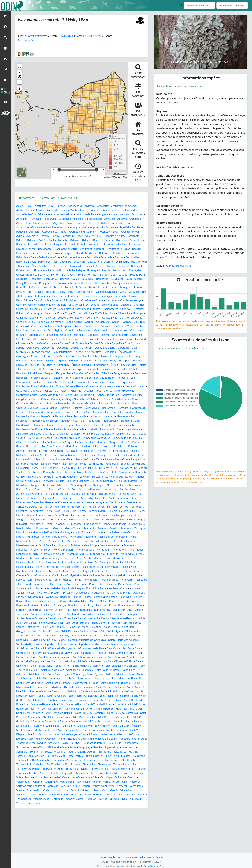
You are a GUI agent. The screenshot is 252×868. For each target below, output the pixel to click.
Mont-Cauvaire (64, 576)
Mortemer (72, 584)
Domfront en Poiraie (67, 356)
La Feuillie (139, 464)
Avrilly (81, 236)
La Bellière (84, 451)
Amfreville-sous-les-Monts (65, 210)
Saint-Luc (95, 709)
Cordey (123, 331)
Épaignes (133, 369)
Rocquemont (60, 631)
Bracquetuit (35, 292)
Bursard (124, 296)
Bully (114, 296)
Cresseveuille (126, 339)
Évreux (94, 378)
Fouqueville (67, 395)
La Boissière (116, 451)
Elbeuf (33, 369)
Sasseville (75, 782)
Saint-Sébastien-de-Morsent (34, 769)
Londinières (24, 541)
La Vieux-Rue (135, 485)
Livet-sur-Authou (127, 537)
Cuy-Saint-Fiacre (36, 352)
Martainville (102, 554)
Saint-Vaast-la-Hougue (56, 773)
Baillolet (120, 240)
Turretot (85, 816)
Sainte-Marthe (52, 674)
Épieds (20, 374)
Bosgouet (34, 283)
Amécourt (108, 206)
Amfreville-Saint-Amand (31, 210)
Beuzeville (50, 266)
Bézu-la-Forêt (114, 266)
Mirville (132, 571)
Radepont (130, 623)
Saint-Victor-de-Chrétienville (119, 773)
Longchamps (41, 541)
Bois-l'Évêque (75, 275)
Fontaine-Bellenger (28, 391)
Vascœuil (113, 825)
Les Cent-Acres (136, 515)
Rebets (22, 627)
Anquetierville (107, 219)
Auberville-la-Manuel (45, 227)
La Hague (92, 468)
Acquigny (42, 206)
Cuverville (118, 348)
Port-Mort (97, 619)
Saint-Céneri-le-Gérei (57, 657)
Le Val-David (80, 533)
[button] (19, 77)
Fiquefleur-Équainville (91, 386)
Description (165, 86)
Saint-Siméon (62, 769)
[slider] (59, 170)
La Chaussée (24, 460)
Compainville (102, 326)
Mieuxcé (105, 571)
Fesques (51, 386)
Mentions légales (156, 857)
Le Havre (47, 498)
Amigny (89, 210)
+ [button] (20, 73)
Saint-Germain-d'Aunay (44, 687)
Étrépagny (39, 378)
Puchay (39, 623)
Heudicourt (110, 434)
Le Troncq (47, 533)
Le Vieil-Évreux (127, 533)
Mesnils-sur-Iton (124, 567)
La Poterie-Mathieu (82, 481)
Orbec (22, 601)
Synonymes (199, 86)
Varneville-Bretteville (92, 825)
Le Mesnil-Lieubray (50, 502)
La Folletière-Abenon (29, 468)
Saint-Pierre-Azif (83, 747)
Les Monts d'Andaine (99, 520)
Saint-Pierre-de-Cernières (44, 752)
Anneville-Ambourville (54, 219)
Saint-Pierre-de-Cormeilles (79, 752)
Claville (63, 322)
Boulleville (120, 283)
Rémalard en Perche (42, 627)
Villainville (138, 833)
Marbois (46, 554)
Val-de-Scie (42, 820)
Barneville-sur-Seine (96, 245)
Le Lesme (61, 498)
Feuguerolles (67, 386)
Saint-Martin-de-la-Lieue (118, 722)
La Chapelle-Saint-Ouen (102, 455)
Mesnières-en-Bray (49, 567)
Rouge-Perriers (99, 636)
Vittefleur (58, 842)
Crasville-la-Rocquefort (101, 339)
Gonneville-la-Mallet (90, 408)
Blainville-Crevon (76, 270)
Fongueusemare (131, 386)
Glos (136, 404)
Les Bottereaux (114, 515)
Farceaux (136, 378)
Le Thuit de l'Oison (115, 528)
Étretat (53, 378)
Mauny (107, 558)
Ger (92, 404)
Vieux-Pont (122, 833)
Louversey (23, 545)
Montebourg (83, 576)
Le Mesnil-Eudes (101, 498)
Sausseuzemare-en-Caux (53, 786)
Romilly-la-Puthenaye (124, 631)
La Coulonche (57, 460)
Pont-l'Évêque (125, 614)
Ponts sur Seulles (67, 619)
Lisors (82, 537)
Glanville (113, 404)
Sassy (87, 782)
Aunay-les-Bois (98, 227)
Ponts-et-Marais (44, 619)
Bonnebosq (72, 279)
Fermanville (94, 382)
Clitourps (116, 322)
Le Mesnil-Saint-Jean (78, 502)
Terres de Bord (66, 795)
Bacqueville (105, 236)
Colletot (39, 326)
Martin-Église (38, 558)
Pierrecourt (67, 610)
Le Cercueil (60, 494)
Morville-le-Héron (105, 584)
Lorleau (139, 541)
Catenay (90, 309)
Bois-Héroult (56, 275)
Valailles (98, 816)
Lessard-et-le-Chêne (90, 524)
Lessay (109, 524)
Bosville (80, 283)
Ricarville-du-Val (102, 627)
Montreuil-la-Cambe (38, 580)
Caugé (102, 309)
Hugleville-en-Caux (78, 442)
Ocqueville (111, 597)
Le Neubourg (54, 507)
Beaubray (78, 249)
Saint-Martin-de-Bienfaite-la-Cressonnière (73, 722)
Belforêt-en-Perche (67, 258)
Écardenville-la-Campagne (79, 365)
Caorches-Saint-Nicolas (132, 305)
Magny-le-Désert (76, 545)
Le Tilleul (135, 528)
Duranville (61, 361)
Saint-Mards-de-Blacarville (113, 713)
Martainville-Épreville (126, 554)
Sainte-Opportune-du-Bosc (80, 674)
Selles (98, 786)
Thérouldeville (128, 795)
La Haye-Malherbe (36, 472)
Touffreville (56, 803)
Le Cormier (108, 494)
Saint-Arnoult (75, 644)
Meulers (35, 571)
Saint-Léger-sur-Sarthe (72, 709)
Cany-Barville (107, 305)
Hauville (44, 429)
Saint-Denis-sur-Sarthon (80, 661)
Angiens (110, 215)
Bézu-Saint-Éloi (134, 266)
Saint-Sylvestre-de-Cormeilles (92, 769)
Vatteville (37, 829)
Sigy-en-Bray (139, 786)
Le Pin (130, 507)
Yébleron (94, 842)
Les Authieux (125, 511)
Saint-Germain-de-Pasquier (110, 687)
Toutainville (98, 812)
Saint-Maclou (112, 709)
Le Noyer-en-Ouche (97, 507)
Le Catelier (44, 494)
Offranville (127, 597)
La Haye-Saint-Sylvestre (66, 472)
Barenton (46, 245)
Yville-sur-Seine (38, 846)
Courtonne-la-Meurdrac (31, 339)
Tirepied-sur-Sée (111, 799)
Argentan (77, 223)
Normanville (130, 593)
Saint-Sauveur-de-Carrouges (85, 765)
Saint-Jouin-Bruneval (73, 704)
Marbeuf (33, 554)
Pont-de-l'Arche (104, 614)
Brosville (93, 296)
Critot (55, 348)
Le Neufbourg (73, 507)
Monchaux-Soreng (40, 576)
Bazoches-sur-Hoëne (29, 249)
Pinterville (127, 610)
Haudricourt (103, 425)
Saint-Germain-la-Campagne (97, 692)
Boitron (58, 279)
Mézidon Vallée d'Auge (57, 571)
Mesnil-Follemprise (99, 567)
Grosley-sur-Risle (61, 421)
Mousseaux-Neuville (132, 584)
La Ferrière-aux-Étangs (113, 460)
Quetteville (53, 623)
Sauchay (98, 782)
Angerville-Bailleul (91, 215)
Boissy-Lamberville (39, 279)
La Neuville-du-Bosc (40, 481)
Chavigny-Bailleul (107, 318)
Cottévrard (36, 335)
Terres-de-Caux (87, 795)
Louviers (37, 545)
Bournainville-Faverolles (95, 288)
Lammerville (106, 477)
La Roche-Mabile (108, 481)
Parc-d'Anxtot (78, 606)
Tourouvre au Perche (88, 808)
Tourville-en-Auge (115, 808)
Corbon (94, 331)
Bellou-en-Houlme (37, 262)
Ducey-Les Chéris (41, 361)
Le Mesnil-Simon (103, 502)
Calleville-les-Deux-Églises (107, 301)
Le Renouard (89, 511)
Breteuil (101, 292)
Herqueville (42, 434)
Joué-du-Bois (92, 447)
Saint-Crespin (119, 657)
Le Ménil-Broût (79, 498)
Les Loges (77, 520)
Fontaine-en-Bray (53, 391)
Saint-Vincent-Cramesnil (53, 777)
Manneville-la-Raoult (77, 550)
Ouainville (83, 601)
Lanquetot (61, 481)
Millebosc (119, 571)
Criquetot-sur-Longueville (32, 348)
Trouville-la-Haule (43, 816)
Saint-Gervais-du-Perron (42, 696)
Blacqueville (56, 270)
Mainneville (96, 545)
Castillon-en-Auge (71, 309)
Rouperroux (118, 636)
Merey (103, 563)
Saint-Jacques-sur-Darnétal (79, 700)
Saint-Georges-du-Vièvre (100, 683)
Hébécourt (58, 429)
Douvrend (120, 356)
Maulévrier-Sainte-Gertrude (83, 558)
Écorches (104, 365)
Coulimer (64, 335)
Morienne (22, 584)
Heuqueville (63, 438)
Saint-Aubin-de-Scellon (77, 649)
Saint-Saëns (41, 765)
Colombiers (84, 326)
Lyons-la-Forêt (53, 545)
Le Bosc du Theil (86, 490)
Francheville (84, 395)
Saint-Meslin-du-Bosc (48, 735)
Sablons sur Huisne (114, 640)
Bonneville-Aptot (92, 279)
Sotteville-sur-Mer (77, 790)
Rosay (63, 636)
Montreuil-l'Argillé (64, 580)
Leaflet (107, 177)
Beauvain (99, 253)
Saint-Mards (87, 713)
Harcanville (42, 425)
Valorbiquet (116, 820)
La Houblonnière (93, 472)
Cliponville (101, 322)
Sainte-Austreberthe (31, 666)
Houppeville (56, 442)
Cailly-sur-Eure (61, 301)
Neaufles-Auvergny (105, 588)
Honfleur (139, 438)
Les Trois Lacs (124, 524)
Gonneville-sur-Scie (29, 412)
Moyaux (21, 588)
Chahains (78, 313)
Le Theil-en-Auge (68, 528)
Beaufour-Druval (96, 249)
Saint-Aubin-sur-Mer (45, 653)
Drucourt (22, 361)
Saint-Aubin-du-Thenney (110, 649)
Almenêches (78, 206)
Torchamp (31, 803)
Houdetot (22, 442)
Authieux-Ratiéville (44, 232)
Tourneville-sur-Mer (61, 808)
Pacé (44, 606)
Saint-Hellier (129, 696)
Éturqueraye (79, 378)
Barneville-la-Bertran (68, 245)
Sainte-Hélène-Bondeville (32, 670)
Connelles (45, 331)
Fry (53, 399)
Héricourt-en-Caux (79, 429)
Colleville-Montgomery (60, 326)
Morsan (36, 584)
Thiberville (53, 799)
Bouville (132, 288)
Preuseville (25, 623)
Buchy (104, 296)
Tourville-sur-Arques (62, 812)
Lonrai (103, 541)
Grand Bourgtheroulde (46, 417)
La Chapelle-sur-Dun (132, 455)
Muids (33, 588)
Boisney (91, 275)
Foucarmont (37, 395)
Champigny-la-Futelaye (46, 318)
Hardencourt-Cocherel (79, 425)
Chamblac (106, 313)
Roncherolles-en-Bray (30, 636)
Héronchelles (24, 434)
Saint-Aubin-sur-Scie (73, 653)
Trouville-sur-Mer (67, 816)
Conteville (60, 331)
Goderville (43, 408)
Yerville (106, 842)
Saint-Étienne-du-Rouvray (32, 679)
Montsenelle (86, 580)
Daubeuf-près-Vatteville (123, 352)
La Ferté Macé (90, 464)
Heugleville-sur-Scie (40, 438)
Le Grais (139, 494)
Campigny (40, 305)
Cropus (80, 348)
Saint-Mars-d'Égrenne (54, 717)
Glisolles (126, 404)
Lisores (72, 537)
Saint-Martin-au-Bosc (83, 717)
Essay (74, 374)
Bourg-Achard (25, 288)
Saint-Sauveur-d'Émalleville (122, 765)
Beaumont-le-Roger (66, 253)
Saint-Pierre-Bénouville (110, 747)
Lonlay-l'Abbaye (87, 541)
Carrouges (51, 309)
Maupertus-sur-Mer (126, 558)
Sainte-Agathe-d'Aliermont (130, 661)
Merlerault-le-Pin (120, 563)
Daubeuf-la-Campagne (91, 352)
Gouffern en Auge (54, 412)
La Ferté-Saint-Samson (116, 464)
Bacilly (91, 236)
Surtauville (130, 790)
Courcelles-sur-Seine (132, 335)
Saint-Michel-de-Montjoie (80, 735)
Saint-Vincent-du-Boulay (118, 777)
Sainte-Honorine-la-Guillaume (69, 670)
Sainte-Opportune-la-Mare (116, 674)
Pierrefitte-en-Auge (106, 610)
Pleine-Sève (45, 614)
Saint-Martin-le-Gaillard (76, 730)
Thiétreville (69, 799)
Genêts (83, 404)
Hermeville (100, 429)
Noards (92, 593)
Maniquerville (25, 550)
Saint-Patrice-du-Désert (77, 743)
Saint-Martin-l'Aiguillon (45, 730)
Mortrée (86, 584)
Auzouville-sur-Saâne (85, 232)
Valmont (101, 820)
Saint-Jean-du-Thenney (44, 704)
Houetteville (39, 442)
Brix (71, 296)
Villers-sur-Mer (105, 838)
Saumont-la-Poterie (118, 782)
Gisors (101, 404)
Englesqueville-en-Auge (79, 369)
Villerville (123, 838)
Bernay (85, 262)
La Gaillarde (76, 468)
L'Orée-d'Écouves (121, 541)
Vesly (36, 833)
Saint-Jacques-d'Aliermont (44, 700)
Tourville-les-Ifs (37, 812)
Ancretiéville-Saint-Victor (32, 215)
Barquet (116, 245)
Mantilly (126, 550)
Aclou (30, 206)
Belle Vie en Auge (112, 258)
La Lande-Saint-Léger (69, 477)
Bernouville (99, 262)
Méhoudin (41, 563)
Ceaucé (45, 313)
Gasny (28, 404)
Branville (50, 292)
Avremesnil (68, 236)
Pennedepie (128, 606)
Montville (102, 580)
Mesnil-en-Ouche (74, 567)
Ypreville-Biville (123, 842)
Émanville (55, 369)
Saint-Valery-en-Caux (86, 773)
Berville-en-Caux (119, 262)
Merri (137, 563)
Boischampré (37, 275)
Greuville (22, 421)
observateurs (72, 198)
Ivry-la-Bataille (72, 447)
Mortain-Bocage (53, 584)
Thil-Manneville (88, 799)
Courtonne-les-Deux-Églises (66, 339)
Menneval (90, 563)
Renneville (63, 627)
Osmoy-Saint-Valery (62, 601)
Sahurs (132, 640)
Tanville (50, 795)
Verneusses (126, 829)
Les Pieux (53, 524)
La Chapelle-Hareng (42, 455)
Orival (32, 601)
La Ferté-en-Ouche (67, 464)
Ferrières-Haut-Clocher (119, 382)
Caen (135, 296)
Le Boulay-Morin (126, 490)
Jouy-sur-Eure (111, 447)
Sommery (41, 790)
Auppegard (117, 227)
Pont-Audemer (64, 614)
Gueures (139, 421)
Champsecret (71, 318)
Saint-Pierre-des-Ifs (52, 756)
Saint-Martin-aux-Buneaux (116, 717)
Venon (73, 829)
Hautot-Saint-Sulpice (126, 425)
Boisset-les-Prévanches (112, 275)
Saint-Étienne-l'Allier (64, 679)
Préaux (110, 619)
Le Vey (111, 533)
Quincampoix (98, 623)
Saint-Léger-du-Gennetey (40, 709)
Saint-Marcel (69, 713)
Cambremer (134, 301)
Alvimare (93, 206)
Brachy (21, 292)
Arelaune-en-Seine (57, 223)
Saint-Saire (58, 765)
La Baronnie (67, 451)
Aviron (54, 236)
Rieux (132, 627)
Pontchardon (84, 614)
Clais (41, 322)
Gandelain (116, 399)
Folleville (113, 386)
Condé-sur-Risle (26, 331)
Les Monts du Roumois (128, 520)
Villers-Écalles (25, 838)
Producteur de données (203, 348)
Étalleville (114, 374)
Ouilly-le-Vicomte (127, 601)
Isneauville (45, 447)
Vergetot (111, 829)
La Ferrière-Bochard (40, 464)
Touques (129, 803)
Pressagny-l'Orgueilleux (132, 619)
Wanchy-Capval (76, 842)
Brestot (89, 292)
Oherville (142, 597)
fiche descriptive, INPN (179, 266)
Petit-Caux (36, 610)
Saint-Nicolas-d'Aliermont (114, 735)
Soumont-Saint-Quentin (106, 790)
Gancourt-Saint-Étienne (93, 399)
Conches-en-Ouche (125, 326)
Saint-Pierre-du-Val (117, 756)
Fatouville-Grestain (28, 382)
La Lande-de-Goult (41, 477)
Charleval (88, 318)
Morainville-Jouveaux (124, 580)
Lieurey (32, 537)
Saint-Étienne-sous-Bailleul (129, 679)
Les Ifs (65, 520)
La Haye (123, 468)
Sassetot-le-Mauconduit (52, 782)
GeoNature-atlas (117, 866)
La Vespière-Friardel (92, 485)
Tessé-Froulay (108, 795)
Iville (57, 447)
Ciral (33, 322)
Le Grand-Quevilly (28, 498)
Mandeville (124, 545)
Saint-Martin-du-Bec (112, 726)
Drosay (133, 356)
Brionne (49, 296)
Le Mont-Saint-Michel (30, 507)
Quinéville (115, 623)
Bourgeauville (69, 288)
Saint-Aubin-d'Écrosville (45, 649)
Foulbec (52, 395)
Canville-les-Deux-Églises (80, 305)
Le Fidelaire (124, 494)
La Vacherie (70, 485)
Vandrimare (23, 825)
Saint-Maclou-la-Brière (44, 713)
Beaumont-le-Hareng (38, 253)
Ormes (43, 601)
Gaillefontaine (66, 399)
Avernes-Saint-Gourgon (116, 232)
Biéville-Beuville (26, 270)
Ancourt (101, 210)
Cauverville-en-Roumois (123, 309)
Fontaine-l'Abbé (99, 391)
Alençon (63, 206)
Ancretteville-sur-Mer (64, 215)
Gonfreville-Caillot (63, 408)
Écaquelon (54, 365)
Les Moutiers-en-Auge (30, 524)
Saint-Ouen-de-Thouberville (91, 739)
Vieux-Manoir (104, 833)
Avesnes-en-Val (38, 236)
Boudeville (104, 283)
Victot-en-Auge (83, 833)
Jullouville (129, 447)
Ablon (20, 206)
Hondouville (123, 438)
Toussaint (83, 812)
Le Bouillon (106, 490)
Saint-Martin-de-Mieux (82, 726)
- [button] (20, 82)
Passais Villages (98, 606)
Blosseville (122, 270)
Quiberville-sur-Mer (74, 623)
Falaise (124, 378)
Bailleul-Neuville (102, 240)
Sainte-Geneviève (89, 666)
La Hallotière (108, 468)
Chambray (23, 318)
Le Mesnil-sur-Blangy (130, 502)
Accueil (101, 857)
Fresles (132, 395)
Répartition (182, 86)
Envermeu (102, 369)
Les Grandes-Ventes (29, 520)
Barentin (33, 245)
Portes (84, 619)
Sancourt (141, 777)
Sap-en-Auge (26, 782)
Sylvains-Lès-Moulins (29, 795)
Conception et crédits (135, 857)
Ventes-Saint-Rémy (91, 829)
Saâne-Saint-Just (89, 640)
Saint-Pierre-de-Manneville (115, 752)
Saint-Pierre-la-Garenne (44, 760)
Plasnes (31, 614)
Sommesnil (56, 790)
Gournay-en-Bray (116, 412)
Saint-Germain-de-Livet (76, 687)
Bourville (118, 288)
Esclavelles (62, 374)
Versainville (23, 833)
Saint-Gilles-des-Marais (105, 696)
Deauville (46, 356)
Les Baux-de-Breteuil (59, 515)
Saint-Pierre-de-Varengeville (85, 756)
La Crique (74, 460)
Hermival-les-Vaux (121, 429)
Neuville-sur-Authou (61, 593)
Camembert (24, 305)
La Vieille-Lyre (115, 485)
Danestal (69, 352)
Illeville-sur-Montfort (129, 442)
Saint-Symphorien (124, 769)
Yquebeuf (141, 842)
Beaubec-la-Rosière (57, 249)
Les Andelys (107, 511)
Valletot (88, 820)
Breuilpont (35, 296)
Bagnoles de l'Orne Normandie (35, 240)
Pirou (139, 610)
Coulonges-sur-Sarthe (86, 335)
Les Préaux (68, 524)
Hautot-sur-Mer (26, 429)
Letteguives (62, 533)
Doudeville (105, 356)
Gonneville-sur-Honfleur (120, 408)
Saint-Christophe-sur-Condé (90, 657)
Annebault (31, 219)
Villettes (136, 838)
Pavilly (114, 606)
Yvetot (22, 846)
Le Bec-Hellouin (26, 490)
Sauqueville (140, 782)
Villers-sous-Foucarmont (51, 838)
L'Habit (21, 537)
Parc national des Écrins (155, 866)
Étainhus (100, 374)
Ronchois (51, 636)
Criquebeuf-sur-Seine (104, 343)
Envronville (118, 369)
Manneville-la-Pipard (49, 550)
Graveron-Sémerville (116, 417)
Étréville (64, 378)
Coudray (51, 335)
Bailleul (62, 240)
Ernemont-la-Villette (40, 374)
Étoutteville (23, 378)
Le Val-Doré (98, 533)
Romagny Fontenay (96, 631)
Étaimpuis (86, 374)
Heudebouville (92, 434)
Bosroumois (65, 283)
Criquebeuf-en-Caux (42, 343)
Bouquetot (135, 283)
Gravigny (137, 417)
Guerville (126, 421)
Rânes (142, 623)
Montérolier (101, 576)
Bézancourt (96, 266)
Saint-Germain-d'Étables (62, 692)
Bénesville (72, 262)
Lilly (42, 537)
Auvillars (64, 232)
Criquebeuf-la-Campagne (73, 343)
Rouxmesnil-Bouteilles (42, 640)
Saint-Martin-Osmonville (109, 730)
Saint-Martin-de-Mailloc (50, 726)
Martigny (22, 558)
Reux (86, 627)
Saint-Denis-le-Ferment (47, 661)
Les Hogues (51, 520)
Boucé (91, 283)
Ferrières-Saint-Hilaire (30, 386)
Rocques (76, 631)
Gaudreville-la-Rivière (62, 404)
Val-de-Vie (58, 820)
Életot (43, 369)
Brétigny (114, 292)
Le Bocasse (45, 490)
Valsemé (131, 820)
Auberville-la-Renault (73, 227)
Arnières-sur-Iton (96, 223)
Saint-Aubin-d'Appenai (100, 644)
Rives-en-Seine (40, 631)
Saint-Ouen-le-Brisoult (30, 743)
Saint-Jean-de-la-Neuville (114, 700)
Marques (72, 554)
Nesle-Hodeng (36, 593)
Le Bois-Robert (64, 490)
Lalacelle (22, 477)
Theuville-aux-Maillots (30, 799)
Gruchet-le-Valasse (86, 421)
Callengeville (80, 301)
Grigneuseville (39, 421)
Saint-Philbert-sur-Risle (55, 747)
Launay (55, 485)
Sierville (124, 786)
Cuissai (105, 348)
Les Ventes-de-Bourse (41, 528)
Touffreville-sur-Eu (110, 803)
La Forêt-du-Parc (56, 468)
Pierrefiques (84, 610)
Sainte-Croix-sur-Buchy (60, 666)
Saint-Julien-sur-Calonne (104, 704)
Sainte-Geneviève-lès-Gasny (120, 666)
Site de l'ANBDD (115, 857)
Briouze (61, 296)
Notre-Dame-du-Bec (89, 597)
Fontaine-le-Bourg (123, 391)
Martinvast (56, 558)
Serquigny (110, 786)
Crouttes (92, 348)
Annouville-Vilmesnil (83, 219)
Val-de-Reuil (133, 816)
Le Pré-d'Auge (71, 511)
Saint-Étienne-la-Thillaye (94, 679)
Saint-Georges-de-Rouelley (65, 683)
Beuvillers (35, 266)
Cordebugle (109, 331)
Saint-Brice (34, 657)
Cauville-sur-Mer (27, 313)
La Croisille (89, 460)
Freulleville (42, 399)
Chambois (121, 313)
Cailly (46, 301)
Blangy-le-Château (101, 270)
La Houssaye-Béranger (120, 472)
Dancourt (55, 352)
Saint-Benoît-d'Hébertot (104, 653)
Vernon (140, 829)
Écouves (21, 369)
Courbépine (110, 335)
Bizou (42, 270)
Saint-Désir (104, 661)
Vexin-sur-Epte (51, 833)
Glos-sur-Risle (25, 408)
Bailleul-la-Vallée (79, 240)
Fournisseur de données (170, 348)
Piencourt (51, 610)
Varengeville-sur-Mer (63, 825)
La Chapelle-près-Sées (71, 455)
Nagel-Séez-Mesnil (51, 588)
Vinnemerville (41, 842)
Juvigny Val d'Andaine (44, 451)
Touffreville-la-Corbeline (81, 803)
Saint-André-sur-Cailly (50, 644)
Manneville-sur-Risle (106, 550)
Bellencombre (90, 258)
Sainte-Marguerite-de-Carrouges (111, 670)
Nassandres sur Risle (78, 588)
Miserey (21, 576)
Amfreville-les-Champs (130, 206)
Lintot (61, 537)
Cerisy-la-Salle (61, 313)
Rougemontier (78, 636)
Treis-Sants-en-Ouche (121, 812)
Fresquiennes (25, 399)
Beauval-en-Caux (118, 253)
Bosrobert (49, 283)
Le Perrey (118, 507)
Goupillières (75, 412)
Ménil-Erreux (74, 563)
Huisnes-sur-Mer (103, 442)
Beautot (86, 253)
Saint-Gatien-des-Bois (32, 683)
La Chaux (40, 460)
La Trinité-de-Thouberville (32, 485)
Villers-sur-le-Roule (81, 838)
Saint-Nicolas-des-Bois (57, 739)
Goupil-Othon (94, 412)
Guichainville (24, 425)
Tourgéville (23, 808)
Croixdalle (67, 348)
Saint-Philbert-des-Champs (112, 743)
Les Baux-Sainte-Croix (89, 515)
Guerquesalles (109, 421)
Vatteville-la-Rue (56, 829)
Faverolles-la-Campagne (58, 382)
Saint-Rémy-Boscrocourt (77, 760)
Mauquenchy (24, 563)
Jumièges (22, 451)
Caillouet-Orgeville (28, 301)
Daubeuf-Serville (27, 356)
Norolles (39, 597)
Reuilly (76, 627)
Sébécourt (77, 786)
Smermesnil (25, 790)
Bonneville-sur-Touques (120, 279)
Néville (80, 593)
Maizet (110, 545)
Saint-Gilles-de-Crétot (74, 696)
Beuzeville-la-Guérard (72, 266)
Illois (19, 447)
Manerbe (139, 545)
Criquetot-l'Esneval (132, 343)
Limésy (51, 537)
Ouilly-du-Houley (103, 601)
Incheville (30, 447)
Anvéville (124, 219)
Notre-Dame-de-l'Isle (60, 597)
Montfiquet (118, 576)
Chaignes (92, 313)
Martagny (87, 554)
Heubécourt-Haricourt (66, 434)
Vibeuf (67, 833)
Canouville (55, 305)
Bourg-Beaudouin (47, 288)
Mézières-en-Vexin (85, 571)
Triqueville (23, 816)
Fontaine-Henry (77, 391)
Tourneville (39, 808)
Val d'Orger (74, 820)
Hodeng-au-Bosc (103, 438)
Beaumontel (117, 249)
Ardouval (37, 223)
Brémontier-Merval (70, 292)
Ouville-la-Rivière (27, 606)
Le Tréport (32, 533)
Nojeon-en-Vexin (109, 593)
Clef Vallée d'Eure (81, 322)
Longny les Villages (63, 541)
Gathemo (40, 404)
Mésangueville (25, 567)
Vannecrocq (40, 825)
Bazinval (129, 245)
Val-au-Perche (114, 816)
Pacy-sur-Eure (58, 606)
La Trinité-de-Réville (133, 481)
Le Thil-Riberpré (91, 528)
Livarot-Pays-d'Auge (101, 537)
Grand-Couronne (73, 417)
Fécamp (80, 382)
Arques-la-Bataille (120, 223)
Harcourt (57, 425)
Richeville (120, 627)
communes (27, 198)
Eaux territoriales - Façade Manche (92, 361)
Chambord (136, 313)
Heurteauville (81, 438)
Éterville (128, 374)
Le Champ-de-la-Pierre (84, 494)
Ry (74, 640)
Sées (89, 786)
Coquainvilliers (78, 331)
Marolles (59, 554)
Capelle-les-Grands (30, 309)
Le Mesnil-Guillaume (126, 498)
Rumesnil (65, 640)
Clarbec (51, 322)
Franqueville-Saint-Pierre (109, 395)
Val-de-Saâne (25, 820)
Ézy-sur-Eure (109, 378)
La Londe (90, 477)
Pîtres (20, 614)
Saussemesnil (26, 786)
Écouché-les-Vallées (124, 365)
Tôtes (43, 803)
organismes (49, 198)
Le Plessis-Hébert (48, 511)
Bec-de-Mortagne (41, 258)
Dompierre (89, 356)
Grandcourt (94, 417)
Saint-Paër (53, 743)
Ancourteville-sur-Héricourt (126, 210)
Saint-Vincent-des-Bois (85, 777)
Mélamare (57, 563)
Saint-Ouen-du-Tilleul (124, 739)
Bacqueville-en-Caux (128, 236)
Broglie (80, 296)
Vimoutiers (23, 842)
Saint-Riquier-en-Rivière (110, 760)
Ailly (52, 206)
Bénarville (57, 262)
